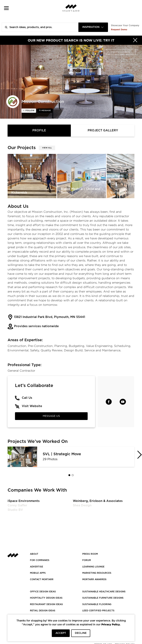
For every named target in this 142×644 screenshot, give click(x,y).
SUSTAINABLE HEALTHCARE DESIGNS (104, 592)
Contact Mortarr (42, 579)
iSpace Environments (24, 501)
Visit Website (32, 406)
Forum (87, 560)
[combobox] (93, 27)
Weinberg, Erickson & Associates (98, 501)
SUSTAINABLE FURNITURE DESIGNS (103, 598)
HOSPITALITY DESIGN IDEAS (46, 598)
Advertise (37, 567)
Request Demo (119, 29)
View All (47, 148)
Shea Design (82, 505)
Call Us (27, 398)
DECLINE (81, 633)
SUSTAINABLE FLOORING (97, 604)
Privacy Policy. (111, 624)
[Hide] (135, 40)
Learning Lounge (93, 567)
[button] (6, 8)
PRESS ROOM (90, 554)
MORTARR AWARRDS (94, 579)
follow (30, 111)
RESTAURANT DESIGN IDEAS (46, 604)
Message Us (51, 416)
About (34, 554)
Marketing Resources (97, 573)
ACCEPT (61, 633)
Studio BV (15, 510)
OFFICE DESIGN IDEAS (43, 592)
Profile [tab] (39, 130)
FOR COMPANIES (40, 560)
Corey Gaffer (17, 505)
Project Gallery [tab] (103, 130)
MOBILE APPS (38, 573)
